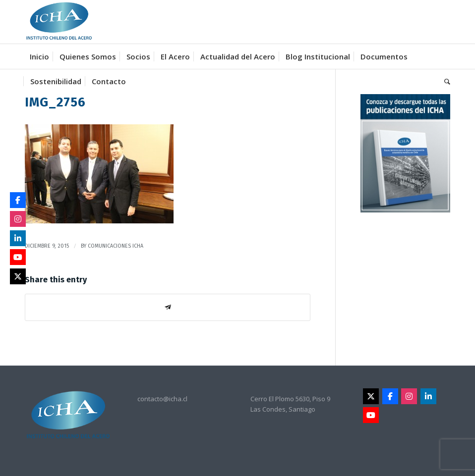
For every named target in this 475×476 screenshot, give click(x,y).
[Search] (445, 81)
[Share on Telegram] (168, 307)
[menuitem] (39, 56)
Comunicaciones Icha (116, 246)
